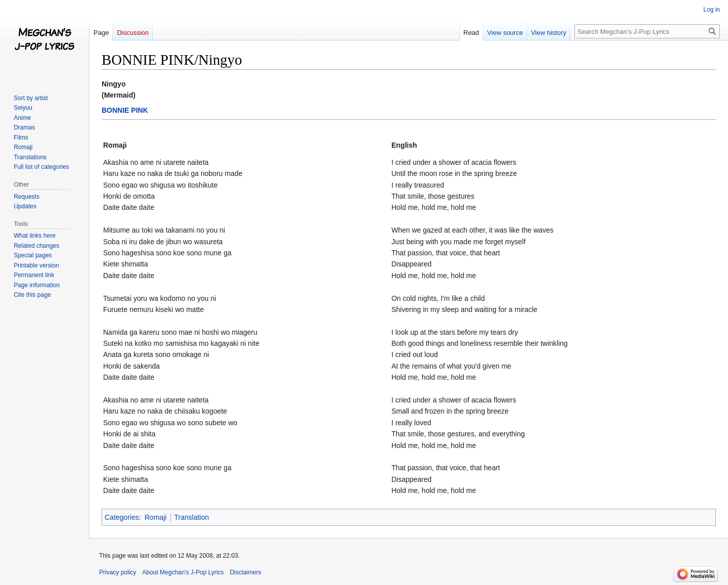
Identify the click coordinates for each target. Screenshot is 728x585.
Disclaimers (246, 572)
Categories (122, 517)
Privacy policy (118, 572)
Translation (192, 517)
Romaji (156, 517)
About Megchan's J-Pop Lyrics (183, 572)
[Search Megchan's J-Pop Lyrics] (647, 31)
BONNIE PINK (125, 110)
